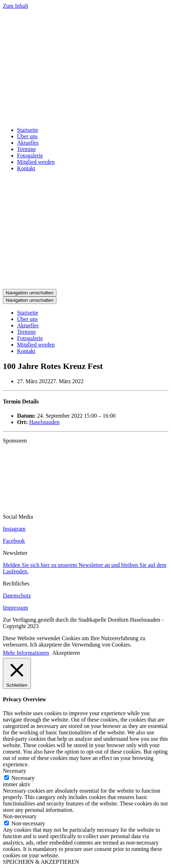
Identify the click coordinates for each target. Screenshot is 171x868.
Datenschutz (17, 596)
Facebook (14, 541)
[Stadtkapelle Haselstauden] (85, 118)
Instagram (14, 529)
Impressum (15, 608)
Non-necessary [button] (20, 816)
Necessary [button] (15, 771)
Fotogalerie (30, 156)
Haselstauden (44, 422)
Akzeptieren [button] (66, 653)
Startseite (28, 130)
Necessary (23, 778)
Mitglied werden (36, 162)
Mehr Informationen (26, 653)
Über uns (27, 136)
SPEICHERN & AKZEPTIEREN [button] (41, 862)
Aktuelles (28, 143)
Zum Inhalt (16, 6)
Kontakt (26, 168)
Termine (26, 149)
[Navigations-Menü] (30, 293)
